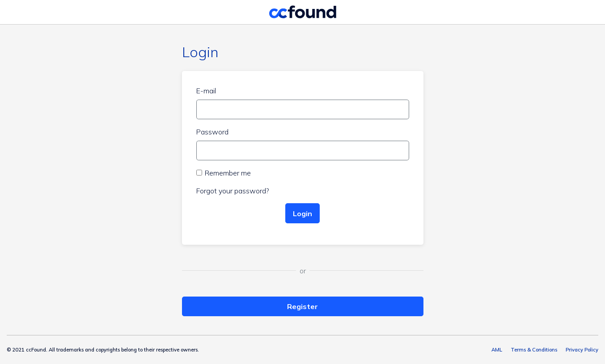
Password (212, 132)
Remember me (228, 173)
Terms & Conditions (534, 350)
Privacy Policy (582, 350)
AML (497, 350)
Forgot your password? (233, 191)
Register (302, 306)
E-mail (206, 91)
